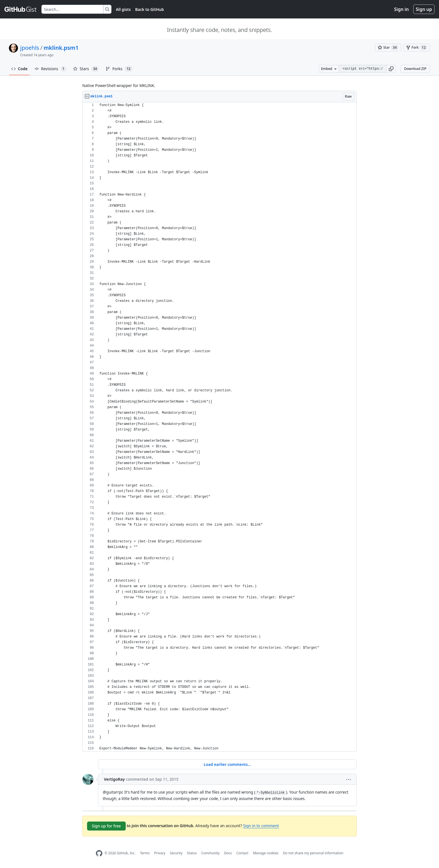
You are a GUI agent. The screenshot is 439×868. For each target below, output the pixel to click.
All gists (123, 9)
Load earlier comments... (227, 764)
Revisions (50, 69)
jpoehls (30, 48)
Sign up (424, 9)
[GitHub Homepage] (99, 853)
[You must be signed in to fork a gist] (417, 48)
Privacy (160, 853)
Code (19, 69)
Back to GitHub (150, 9)
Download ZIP (415, 69)
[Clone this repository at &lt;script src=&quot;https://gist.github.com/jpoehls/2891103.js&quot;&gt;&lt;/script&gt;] (363, 69)
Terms (145, 853)
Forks (119, 69)
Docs (228, 853)
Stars (86, 69)
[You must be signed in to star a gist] (388, 48)
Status (192, 853)
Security (176, 853)
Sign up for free (106, 826)
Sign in (401, 9)
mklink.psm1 (61, 48)
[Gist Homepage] (21, 9)
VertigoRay (114, 779)
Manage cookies (266, 853)
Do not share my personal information (313, 853)
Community (211, 853)
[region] (219, 427)
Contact (242, 853)
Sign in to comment (261, 826)
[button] (391, 69)
